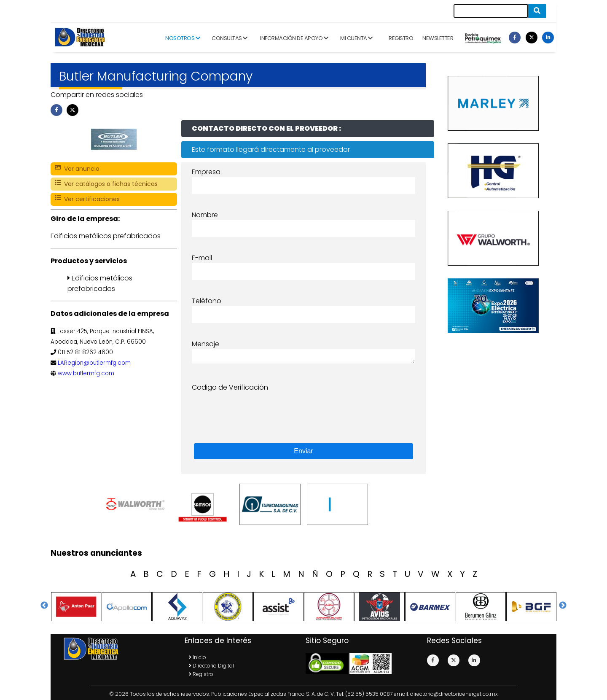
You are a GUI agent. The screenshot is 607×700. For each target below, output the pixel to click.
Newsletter (438, 38)
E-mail (202, 258)
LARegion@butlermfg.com (94, 363)
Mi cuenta (356, 38)
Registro (401, 38)
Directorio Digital (211, 666)
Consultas (230, 38)
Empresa (206, 172)
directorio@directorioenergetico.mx (454, 694)
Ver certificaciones (87, 199)
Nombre (205, 215)
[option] (137, 504)
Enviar (303, 451)
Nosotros (183, 38)
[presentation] (256, 409)
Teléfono (207, 301)
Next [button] (563, 606)
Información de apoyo (294, 38)
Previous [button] (44, 606)
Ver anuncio (77, 169)
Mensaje (205, 344)
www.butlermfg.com (86, 373)
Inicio (197, 657)
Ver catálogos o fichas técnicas (106, 184)
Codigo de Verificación (230, 387)
